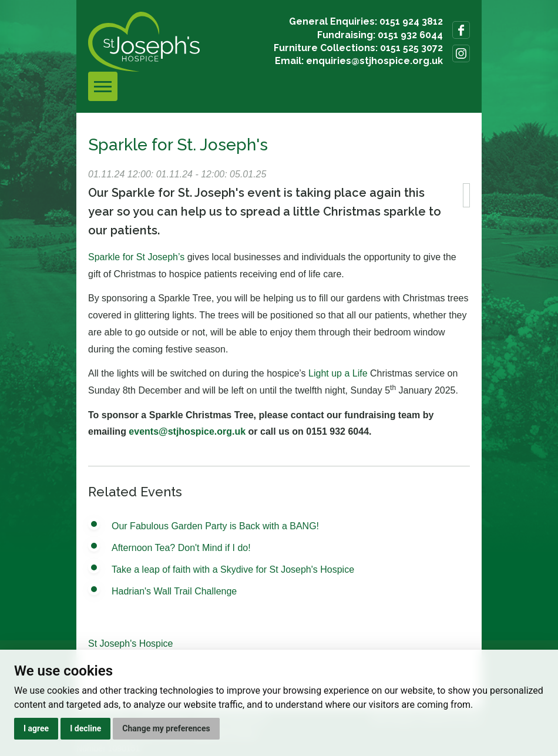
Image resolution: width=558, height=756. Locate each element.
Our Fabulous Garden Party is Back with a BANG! (215, 526)
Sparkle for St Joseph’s (136, 257)
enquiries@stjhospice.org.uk (374, 61)
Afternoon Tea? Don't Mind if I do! (181, 548)
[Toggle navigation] (103, 86)
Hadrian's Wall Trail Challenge (174, 591)
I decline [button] (85, 728)
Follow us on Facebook (461, 30)
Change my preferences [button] (166, 728)
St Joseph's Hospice (130, 644)
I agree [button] (36, 728)
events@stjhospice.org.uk (187, 431)
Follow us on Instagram (461, 53)
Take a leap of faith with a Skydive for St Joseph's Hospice (233, 569)
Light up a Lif (335, 373)
